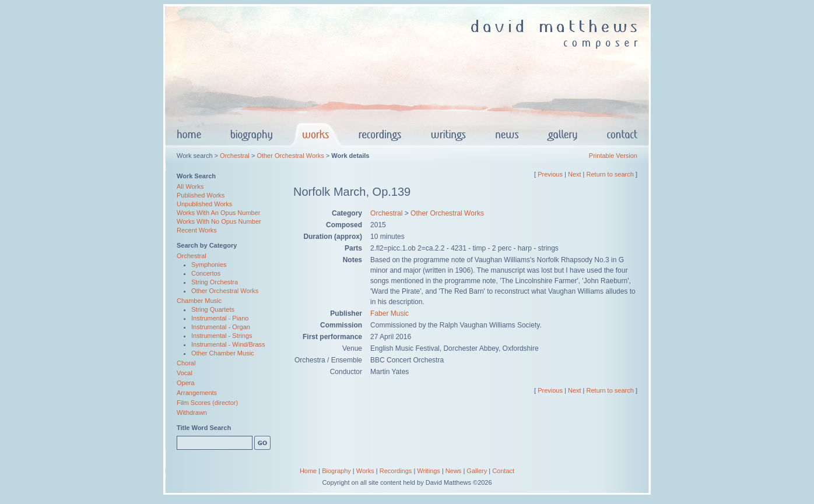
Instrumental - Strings (222, 336)
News (454, 471)
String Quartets (213, 309)
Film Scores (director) (207, 403)
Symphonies (209, 265)
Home (308, 471)
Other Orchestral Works (290, 156)
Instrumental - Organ (221, 327)
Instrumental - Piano (220, 318)
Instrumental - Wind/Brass (228, 344)
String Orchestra (215, 282)
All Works (190, 186)
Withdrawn (192, 413)
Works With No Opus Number (219, 221)
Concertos (206, 273)
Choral (186, 363)
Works (365, 471)
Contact (503, 471)
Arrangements (197, 393)
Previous (550, 174)
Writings (429, 471)
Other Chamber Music (223, 353)
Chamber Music (199, 301)
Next (575, 174)
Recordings (396, 471)
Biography (336, 471)
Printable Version (613, 156)
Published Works (201, 195)
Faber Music (390, 313)
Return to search (610, 174)
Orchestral (235, 156)
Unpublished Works (204, 204)
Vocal (185, 373)
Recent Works (197, 230)
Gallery (477, 471)
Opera (186, 383)
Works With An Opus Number (218, 213)
